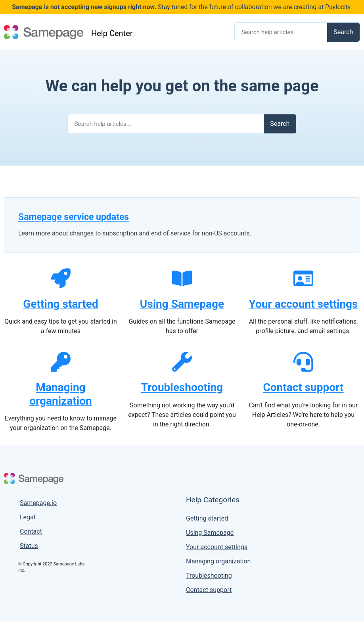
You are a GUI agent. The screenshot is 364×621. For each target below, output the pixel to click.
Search (343, 32)
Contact (31, 531)
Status (29, 546)
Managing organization (61, 394)
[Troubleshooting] (182, 362)
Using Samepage (182, 304)
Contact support (303, 387)
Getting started (60, 304)
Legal (28, 517)
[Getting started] (61, 278)
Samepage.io (38, 503)
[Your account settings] (303, 278)
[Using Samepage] (182, 278)
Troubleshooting (182, 387)
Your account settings (304, 304)
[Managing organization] (61, 362)
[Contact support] (303, 362)
